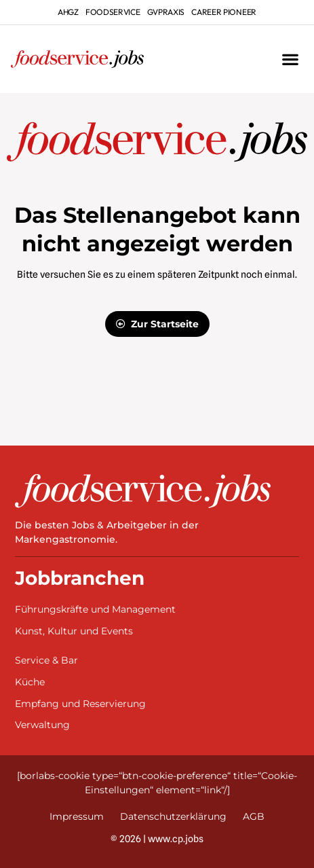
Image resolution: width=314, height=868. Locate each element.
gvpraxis (166, 12)
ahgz (68, 12)
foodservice (113, 12)
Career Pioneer (224, 12)
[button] (290, 59)
